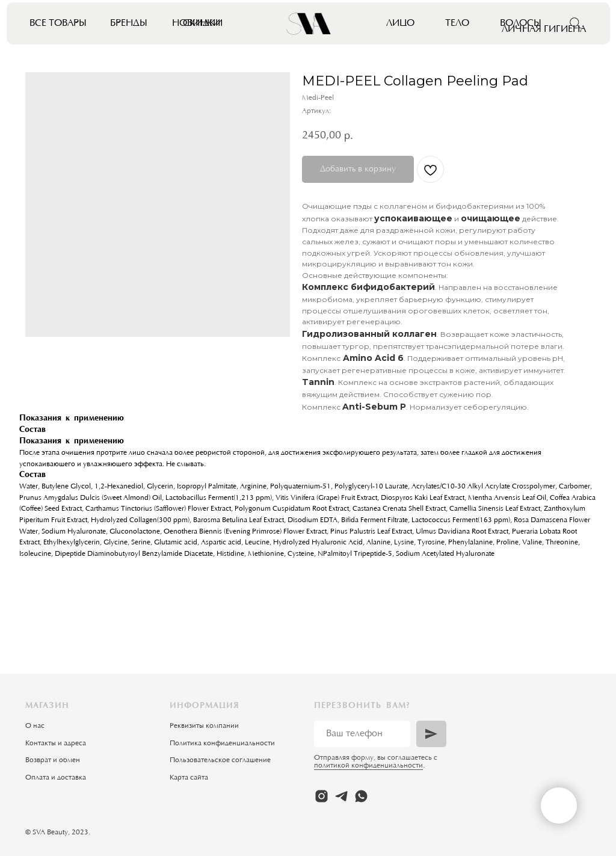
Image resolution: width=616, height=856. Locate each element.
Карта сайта (189, 778)
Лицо (400, 23)
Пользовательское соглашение (220, 760)
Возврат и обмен (53, 760)
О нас (35, 726)
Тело (457, 23)
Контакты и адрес (54, 744)
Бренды (129, 23)
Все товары (58, 23)
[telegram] (341, 796)
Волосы (521, 23)
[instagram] (322, 796)
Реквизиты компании (204, 726)
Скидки (203, 23)
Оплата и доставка (56, 778)
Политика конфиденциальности (222, 744)
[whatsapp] (361, 796)
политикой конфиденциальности (368, 766)
